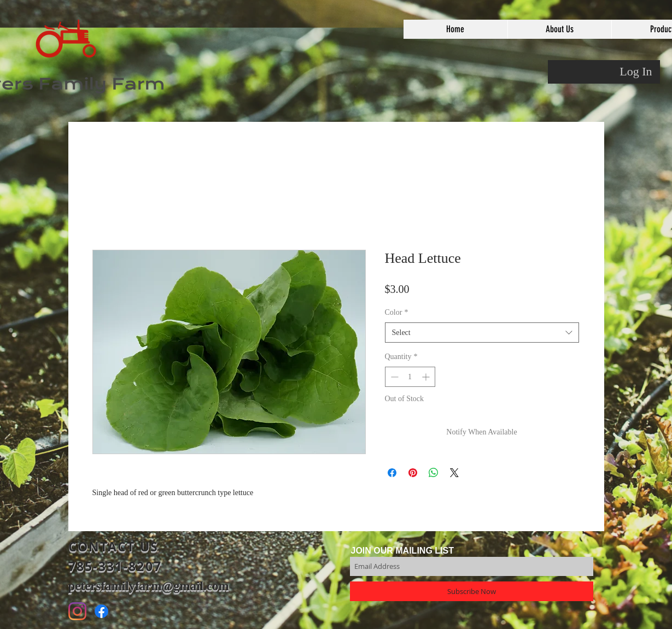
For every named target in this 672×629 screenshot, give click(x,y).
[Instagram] (77, 611)
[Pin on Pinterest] (413, 473)
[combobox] (482, 333)
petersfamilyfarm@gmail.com (149, 586)
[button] (559, 29)
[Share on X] (454, 473)
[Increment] (427, 377)
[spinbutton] (410, 377)
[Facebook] (101, 611)
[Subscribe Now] (472, 591)
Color (397, 312)
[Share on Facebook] (392, 473)
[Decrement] (393, 377)
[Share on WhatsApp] (434, 473)
